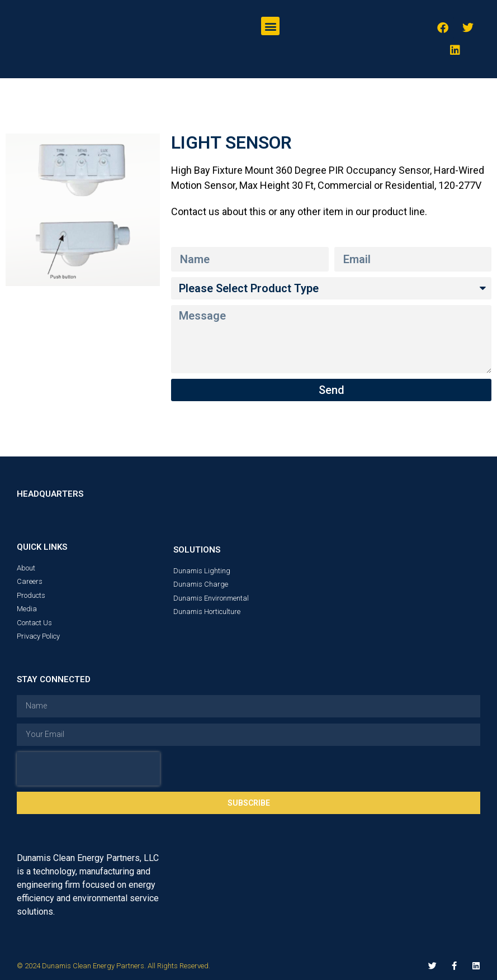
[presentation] (88, 769)
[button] (270, 26)
